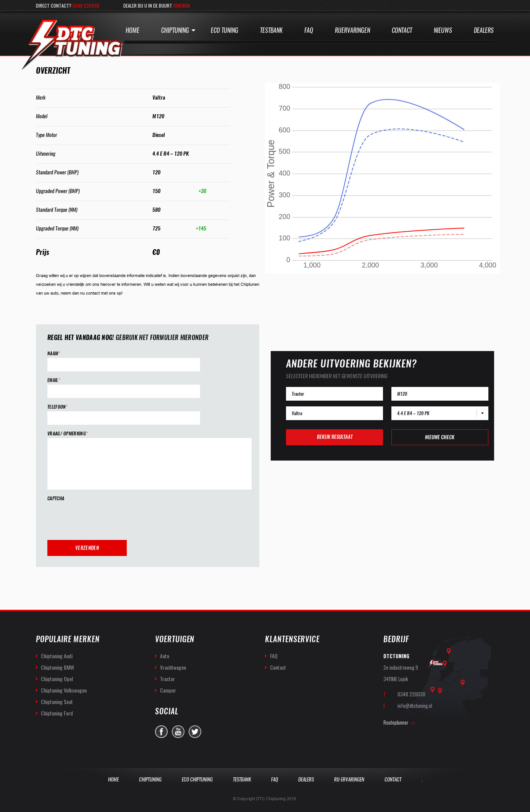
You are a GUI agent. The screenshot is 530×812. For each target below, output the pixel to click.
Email (54, 380)
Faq (309, 30)
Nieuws (443, 30)
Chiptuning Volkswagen (64, 690)
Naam (54, 354)
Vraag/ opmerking (68, 434)
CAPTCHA (56, 499)
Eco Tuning (225, 30)
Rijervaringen (352, 30)
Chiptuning (175, 30)
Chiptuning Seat (57, 702)
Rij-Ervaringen (349, 779)
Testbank (271, 30)
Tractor (167, 679)
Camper (168, 690)
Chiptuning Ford (57, 713)
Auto (165, 656)
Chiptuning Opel (57, 679)
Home (132, 30)
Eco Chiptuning (197, 779)
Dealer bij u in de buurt (157, 6)
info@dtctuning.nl (415, 706)
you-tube (178, 732)
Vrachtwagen (173, 667)
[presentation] (105, 518)
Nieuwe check (440, 437)
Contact (402, 30)
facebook (161, 732)
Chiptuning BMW (57, 667)
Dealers (484, 30)
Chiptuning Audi (57, 656)
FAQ (274, 656)
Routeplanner (396, 722)
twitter (195, 732)
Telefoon (58, 407)
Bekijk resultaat (335, 437)
